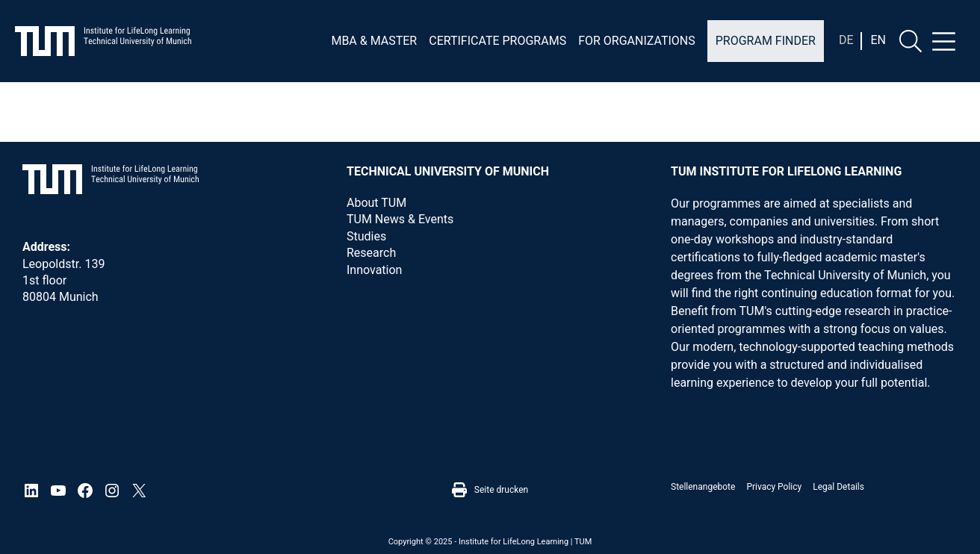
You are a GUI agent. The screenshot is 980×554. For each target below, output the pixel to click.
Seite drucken (490, 490)
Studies (366, 236)
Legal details (838, 487)
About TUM (376, 203)
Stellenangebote (703, 487)
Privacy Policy (774, 487)
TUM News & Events (400, 219)
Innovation (374, 270)
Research (371, 253)
